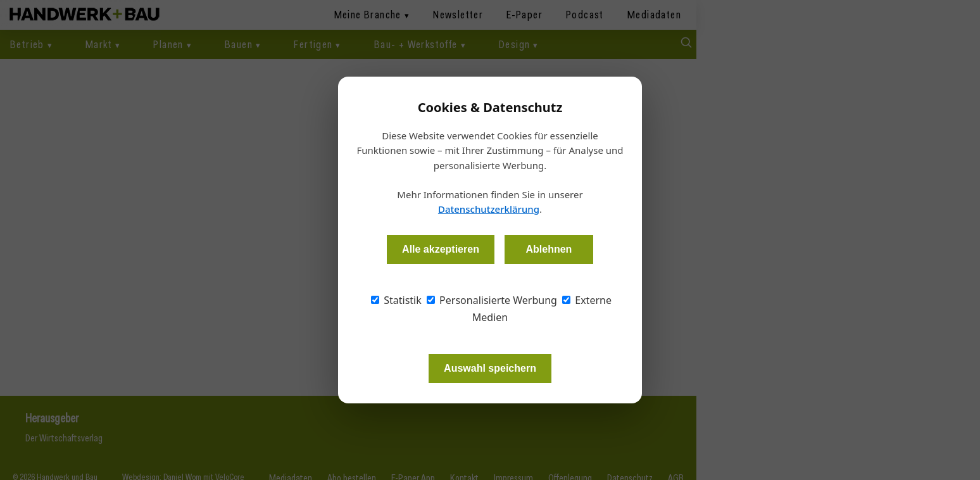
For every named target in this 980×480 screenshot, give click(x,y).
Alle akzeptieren (441, 249)
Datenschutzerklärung (489, 209)
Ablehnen (549, 249)
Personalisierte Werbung (492, 300)
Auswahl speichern (490, 368)
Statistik (396, 300)
